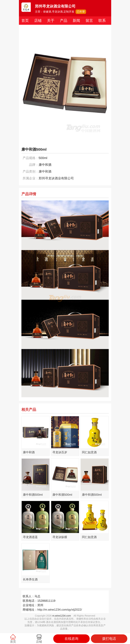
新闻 (76, 21)
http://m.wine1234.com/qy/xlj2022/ (60, 610)
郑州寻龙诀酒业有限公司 (56, 178)
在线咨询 (71, 639)
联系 (102, 21)
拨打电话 (109, 639)
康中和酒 (45, 171)
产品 (64, 21)
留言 (89, 21)
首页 (25, 21)
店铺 (38, 21)
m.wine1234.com (62, 616)
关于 (51, 21)
